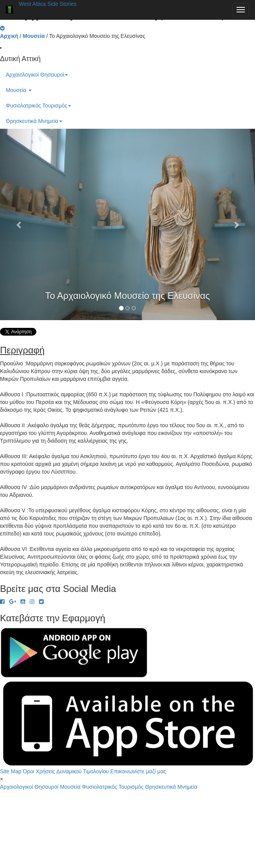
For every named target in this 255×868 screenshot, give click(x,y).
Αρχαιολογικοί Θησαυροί (37, 75)
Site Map (11, 771)
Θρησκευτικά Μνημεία (34, 121)
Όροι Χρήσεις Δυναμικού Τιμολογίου (66, 771)
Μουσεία (19, 90)
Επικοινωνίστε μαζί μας (138, 771)
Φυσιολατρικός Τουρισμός (38, 106)
